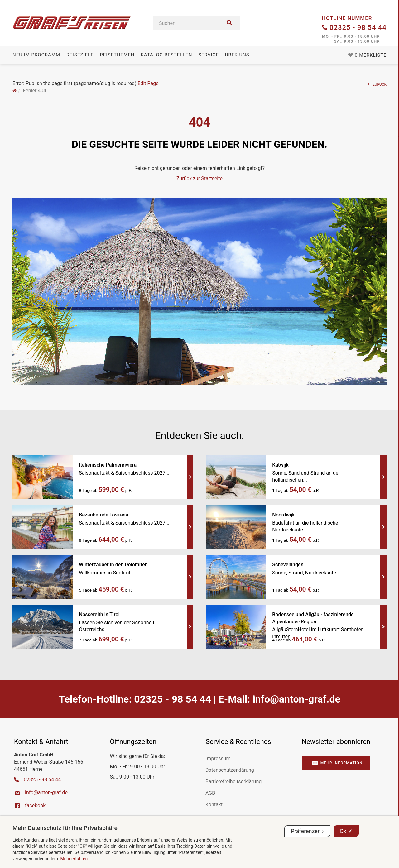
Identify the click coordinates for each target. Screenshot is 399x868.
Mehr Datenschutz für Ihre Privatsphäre (65, 828)
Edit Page (148, 83)
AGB (210, 793)
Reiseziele (80, 55)
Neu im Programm (36, 55)
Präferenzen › (307, 831)
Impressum (218, 758)
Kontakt (214, 805)
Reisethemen (117, 55)
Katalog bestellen (166, 55)
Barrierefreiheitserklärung (233, 782)
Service (208, 55)
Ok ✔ (346, 831)
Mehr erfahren (74, 859)
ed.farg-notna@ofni (296, 699)
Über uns (237, 55)
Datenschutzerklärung (230, 770)
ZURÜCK (377, 84)
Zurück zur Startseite (199, 178)
